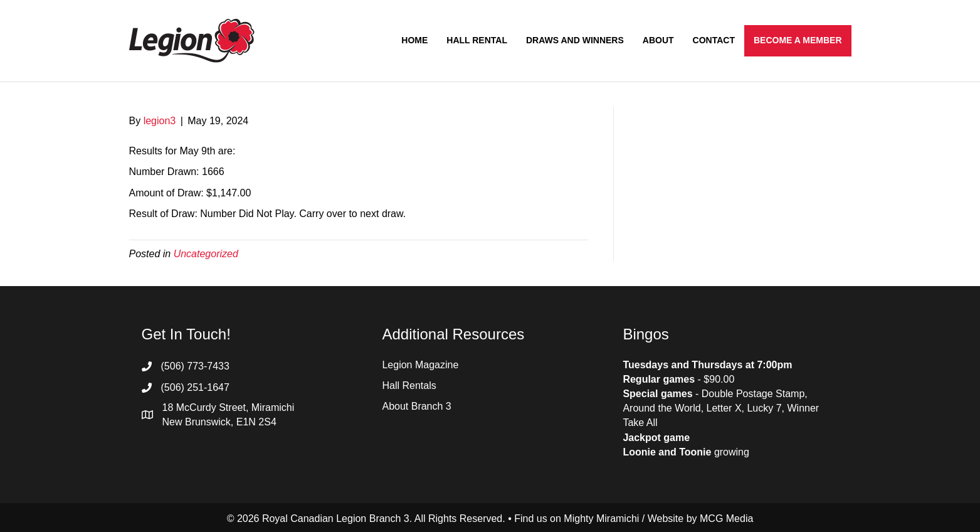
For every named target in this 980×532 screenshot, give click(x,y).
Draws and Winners (575, 40)
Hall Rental (477, 40)
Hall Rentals (409, 386)
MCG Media (726, 519)
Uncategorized (206, 254)
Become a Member (798, 40)
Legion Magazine (420, 365)
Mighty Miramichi (601, 519)
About (658, 40)
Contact (714, 40)
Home (414, 40)
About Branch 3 (416, 406)
